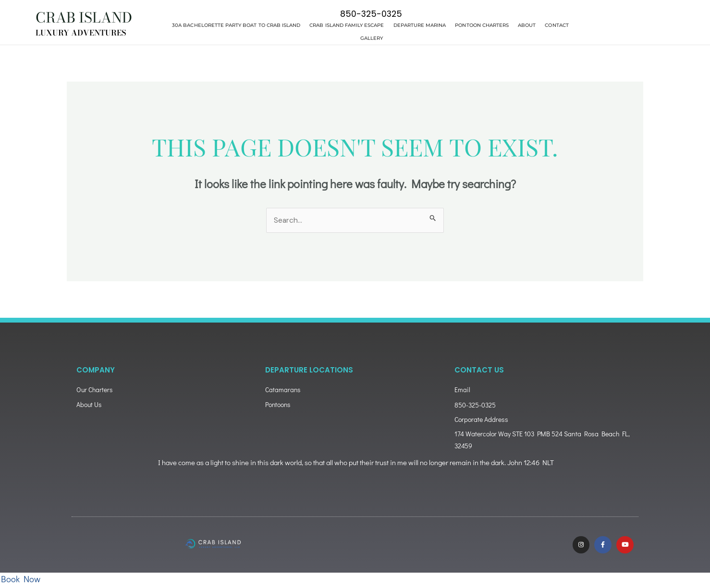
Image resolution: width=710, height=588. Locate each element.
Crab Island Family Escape (347, 25)
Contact (557, 25)
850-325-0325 (371, 14)
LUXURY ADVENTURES (83, 33)
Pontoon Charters (482, 25)
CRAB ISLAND (87, 17)
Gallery (372, 38)
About (527, 25)
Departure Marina (420, 25)
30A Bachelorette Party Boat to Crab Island (236, 25)
